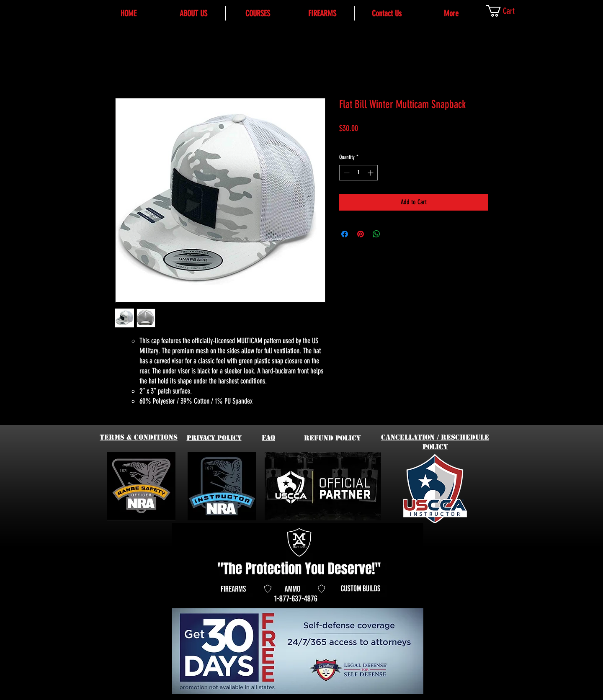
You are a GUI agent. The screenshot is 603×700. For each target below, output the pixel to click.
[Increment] (371, 173)
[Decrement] (346, 173)
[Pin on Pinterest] (361, 234)
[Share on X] (392, 234)
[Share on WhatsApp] (376, 234)
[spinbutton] (358, 173)
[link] (508, 11)
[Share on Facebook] (345, 234)
